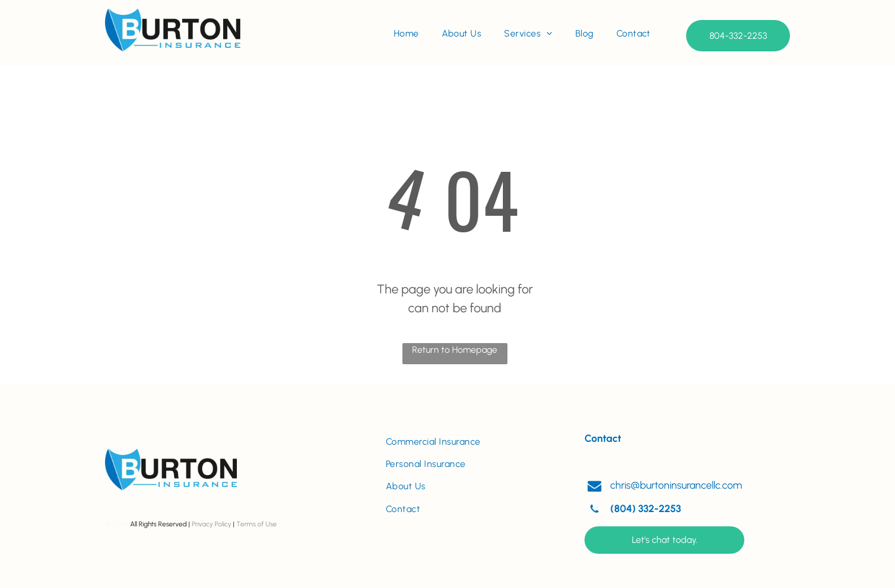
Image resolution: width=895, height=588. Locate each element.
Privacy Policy (211, 524)
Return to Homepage (455, 350)
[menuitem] (406, 34)
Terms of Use (257, 524)
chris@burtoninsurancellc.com (676, 485)
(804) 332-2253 (646, 509)
